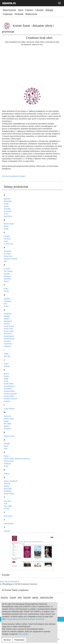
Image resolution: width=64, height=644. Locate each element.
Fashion (29, 10)
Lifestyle (39, 10)
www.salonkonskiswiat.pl (10, 582)
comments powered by (14, 176)
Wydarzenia (31, 14)
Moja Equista (9, 10)
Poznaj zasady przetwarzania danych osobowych (25, 619)
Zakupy (49, 10)
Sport (21, 10)
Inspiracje (8, 14)
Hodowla (19, 14)
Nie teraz (7, 640)
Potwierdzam (19, 640)
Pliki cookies (23, 634)
